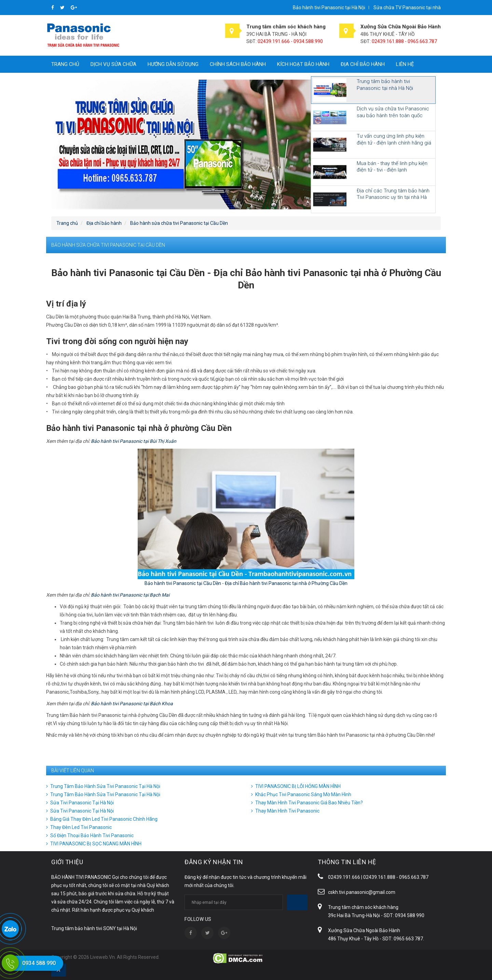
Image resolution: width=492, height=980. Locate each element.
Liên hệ (405, 64)
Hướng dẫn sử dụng (173, 64)
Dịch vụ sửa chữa (113, 64)
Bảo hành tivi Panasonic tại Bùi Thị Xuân (134, 441)
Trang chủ (65, 64)
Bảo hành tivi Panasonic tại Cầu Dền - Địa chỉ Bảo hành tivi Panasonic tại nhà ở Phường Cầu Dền (246, 583)
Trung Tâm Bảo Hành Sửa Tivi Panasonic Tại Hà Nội (105, 786)
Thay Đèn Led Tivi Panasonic (81, 827)
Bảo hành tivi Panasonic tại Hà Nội (329, 8)
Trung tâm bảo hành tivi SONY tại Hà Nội (94, 928)
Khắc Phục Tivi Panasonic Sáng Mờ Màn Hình (303, 794)
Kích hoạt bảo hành (303, 64)
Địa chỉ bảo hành (363, 64)
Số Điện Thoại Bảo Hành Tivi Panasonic (92, 835)
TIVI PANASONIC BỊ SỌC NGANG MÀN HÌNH (96, 844)
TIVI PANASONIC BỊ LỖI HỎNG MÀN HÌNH (298, 786)
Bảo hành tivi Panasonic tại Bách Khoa (132, 704)
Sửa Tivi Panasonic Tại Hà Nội (82, 803)
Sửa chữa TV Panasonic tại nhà (407, 8)
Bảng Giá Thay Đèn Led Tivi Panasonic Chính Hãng (104, 819)
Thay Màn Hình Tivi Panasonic (287, 811)
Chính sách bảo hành (238, 64)
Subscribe (297, 902)
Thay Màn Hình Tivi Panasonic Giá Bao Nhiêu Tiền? (309, 803)
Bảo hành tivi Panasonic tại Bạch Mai (130, 595)
